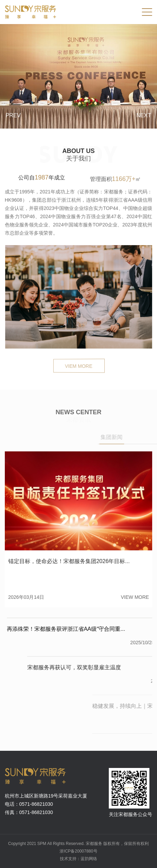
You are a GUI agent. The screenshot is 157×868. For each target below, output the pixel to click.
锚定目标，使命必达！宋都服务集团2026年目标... (69, 561)
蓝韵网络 (89, 859)
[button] (10, 122)
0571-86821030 (36, 804)
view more (135, 597)
